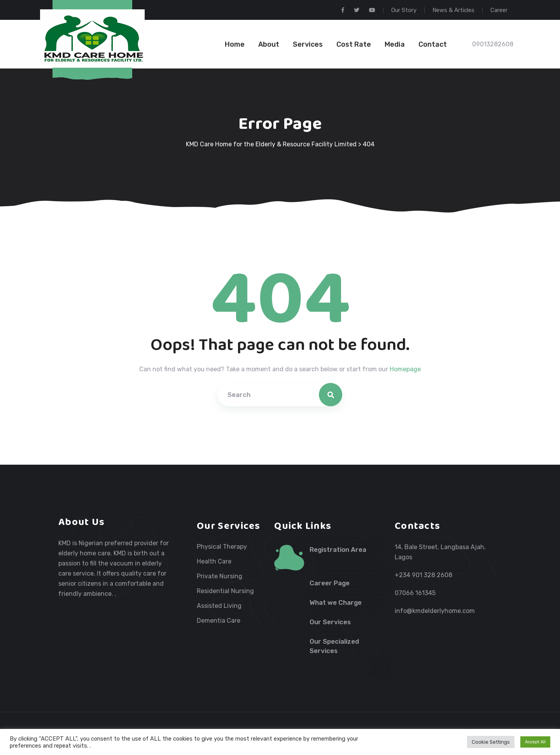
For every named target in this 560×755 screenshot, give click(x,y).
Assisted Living (219, 606)
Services (308, 44)
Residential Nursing (225, 591)
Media (395, 44)
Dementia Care (219, 621)
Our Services (330, 622)
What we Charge (336, 602)
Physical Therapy (222, 547)
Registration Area (338, 550)
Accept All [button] (535, 742)
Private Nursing (220, 576)
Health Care (214, 562)
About (269, 44)
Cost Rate (354, 44)
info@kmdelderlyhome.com (435, 611)
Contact (433, 44)
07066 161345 (415, 593)
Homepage (405, 369)
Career (499, 10)
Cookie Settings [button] (491, 742)
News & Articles (453, 10)
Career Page (330, 583)
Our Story (404, 10)
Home (235, 44)
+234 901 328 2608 (423, 575)
